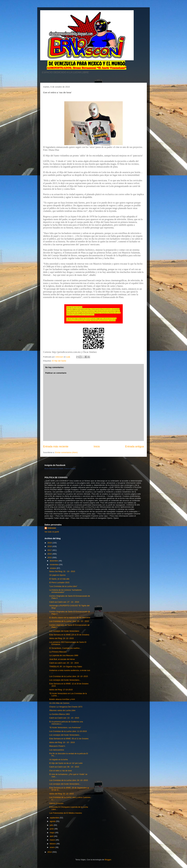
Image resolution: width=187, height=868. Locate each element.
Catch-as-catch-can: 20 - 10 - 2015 (64, 663)
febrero (53, 844)
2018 (50, 546)
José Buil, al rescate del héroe (62, 659)
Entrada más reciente (56, 446)
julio (52, 825)
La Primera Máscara (58, 652)
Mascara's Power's (57, 746)
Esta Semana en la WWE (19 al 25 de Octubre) (69, 635)
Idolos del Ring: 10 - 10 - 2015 (62, 742)
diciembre (54, 561)
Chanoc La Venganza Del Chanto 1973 (66, 707)
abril (52, 836)
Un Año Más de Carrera (59, 703)
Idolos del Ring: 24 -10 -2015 (61, 638)
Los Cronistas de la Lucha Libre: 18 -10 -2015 (69, 676)
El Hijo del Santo (59, 361)
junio (52, 829)
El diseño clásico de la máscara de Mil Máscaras (70, 618)
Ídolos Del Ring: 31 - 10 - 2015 (62, 571)
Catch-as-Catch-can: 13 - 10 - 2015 (64, 718)
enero (53, 847)
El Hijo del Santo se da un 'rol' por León (66, 763)
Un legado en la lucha (58, 759)
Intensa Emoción (56, 803)
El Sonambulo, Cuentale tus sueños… (65, 648)
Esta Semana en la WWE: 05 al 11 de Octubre (69, 739)
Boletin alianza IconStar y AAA (62, 699)
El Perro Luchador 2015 (59, 582)
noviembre (54, 565)
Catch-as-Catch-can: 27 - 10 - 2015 (64, 602)
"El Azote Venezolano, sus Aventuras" (65, 727)
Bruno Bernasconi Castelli (54, 469)
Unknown (52, 528)
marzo (53, 840)
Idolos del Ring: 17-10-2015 (61, 690)
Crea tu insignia (70, 469)
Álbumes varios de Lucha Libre (62, 710)
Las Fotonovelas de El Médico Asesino (66, 813)
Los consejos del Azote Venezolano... (65, 680)
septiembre (55, 818)
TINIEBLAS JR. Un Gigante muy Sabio (66, 667)
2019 (50, 543)
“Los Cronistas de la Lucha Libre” (63, 586)
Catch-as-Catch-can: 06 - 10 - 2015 (64, 767)
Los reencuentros (57, 750)
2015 (50, 557)
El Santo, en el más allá (59, 579)
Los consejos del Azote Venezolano (64, 631)
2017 (50, 550)
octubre (53, 568)
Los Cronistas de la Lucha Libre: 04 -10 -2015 (69, 780)
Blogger (108, 860)
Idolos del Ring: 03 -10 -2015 (61, 794)
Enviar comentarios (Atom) (66, 452)
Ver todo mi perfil (52, 532)
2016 (50, 554)
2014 (50, 852)
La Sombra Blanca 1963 (59, 714)
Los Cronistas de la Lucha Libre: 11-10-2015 (68, 731)
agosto (53, 821)
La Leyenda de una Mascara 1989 (64, 655)
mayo (52, 833)
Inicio (97, 446)
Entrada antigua (135, 446)
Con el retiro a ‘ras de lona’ (61, 771)
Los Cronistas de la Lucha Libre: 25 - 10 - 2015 (69, 621)
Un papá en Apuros (57, 575)
